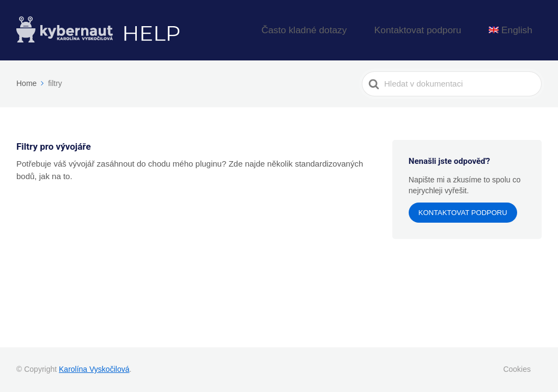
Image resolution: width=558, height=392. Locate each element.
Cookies (517, 369)
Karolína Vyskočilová (94, 369)
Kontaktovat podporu (443, 30)
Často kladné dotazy (351, 30)
